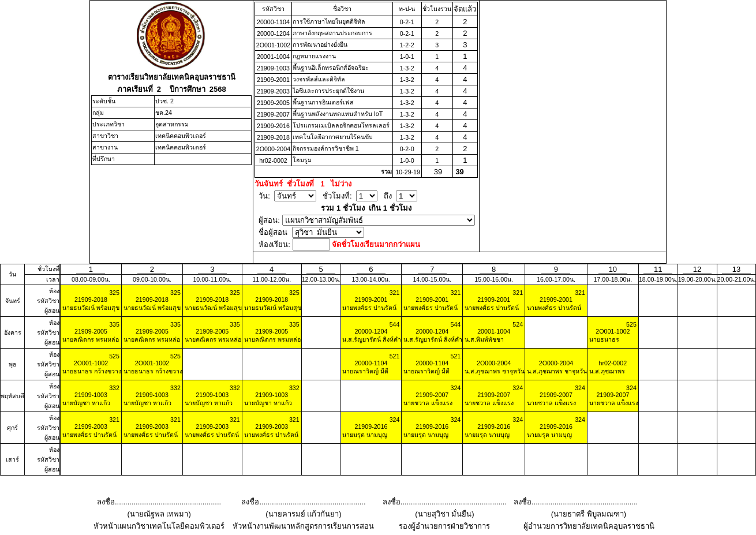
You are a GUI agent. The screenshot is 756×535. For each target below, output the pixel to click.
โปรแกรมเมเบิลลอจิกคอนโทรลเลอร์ (341, 125)
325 (114, 293)
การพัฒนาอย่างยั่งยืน (320, 44)
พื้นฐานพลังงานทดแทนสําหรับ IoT (338, 114)
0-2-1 (407, 22)
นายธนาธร (603, 339)
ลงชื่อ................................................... (159, 502)
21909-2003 (273, 91)
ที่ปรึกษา (104, 159)
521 (395, 356)
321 (395, 293)
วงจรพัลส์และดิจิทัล (319, 79)
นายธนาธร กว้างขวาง (91, 371)
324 (455, 388)
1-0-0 (407, 160)
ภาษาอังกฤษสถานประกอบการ (332, 33)
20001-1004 (273, 57)
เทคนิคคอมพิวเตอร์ (181, 136)
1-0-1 (407, 57)
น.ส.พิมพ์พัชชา (483, 339)
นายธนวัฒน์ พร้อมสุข (90, 308)
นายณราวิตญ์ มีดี (365, 371)
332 (114, 388)
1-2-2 (407, 45)
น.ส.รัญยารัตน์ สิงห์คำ (371, 339)
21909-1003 (273, 68)
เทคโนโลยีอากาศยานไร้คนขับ (333, 137)
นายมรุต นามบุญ (364, 435)
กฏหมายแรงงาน (314, 56)
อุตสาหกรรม (172, 124)
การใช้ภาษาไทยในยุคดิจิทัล (329, 21)
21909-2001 (273, 80)
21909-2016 (273, 126)
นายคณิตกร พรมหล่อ (90, 339)
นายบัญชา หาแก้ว (85, 403)
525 (631, 324)
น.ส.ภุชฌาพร (606, 371)
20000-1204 (273, 33)
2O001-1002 (273, 45)
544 (395, 324)
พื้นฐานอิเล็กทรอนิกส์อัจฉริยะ (331, 68)
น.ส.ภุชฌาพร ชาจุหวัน (494, 371)
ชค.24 (164, 113)
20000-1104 (273, 22)
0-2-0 (407, 149)
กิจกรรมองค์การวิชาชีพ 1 (326, 148)
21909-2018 (273, 137)
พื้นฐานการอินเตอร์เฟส (323, 102)
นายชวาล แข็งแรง (427, 403)
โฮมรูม (302, 160)
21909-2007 (273, 114)
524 (518, 324)
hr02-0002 (273, 160)
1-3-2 (407, 68)
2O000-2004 (273, 149)
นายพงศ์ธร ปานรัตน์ (369, 308)
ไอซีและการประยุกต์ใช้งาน (328, 91)
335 (114, 324)
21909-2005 (273, 103)
